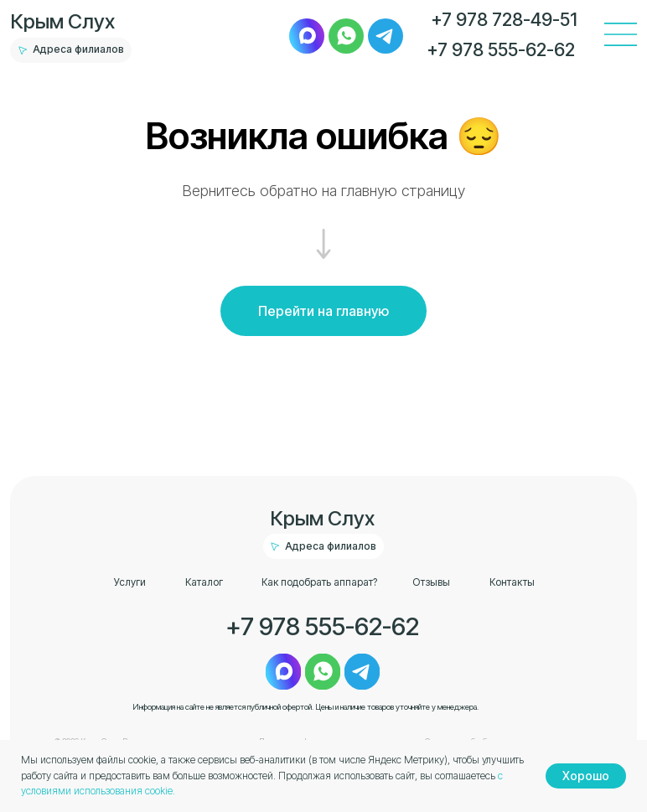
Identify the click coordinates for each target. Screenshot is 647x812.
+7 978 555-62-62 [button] (501, 49)
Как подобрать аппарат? (319, 582)
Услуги (130, 582)
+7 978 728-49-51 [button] (504, 19)
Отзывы (431, 582)
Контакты (512, 582)
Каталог (204, 582)
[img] (307, 36)
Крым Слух (63, 21)
